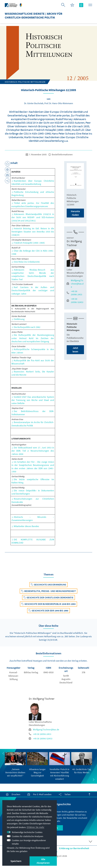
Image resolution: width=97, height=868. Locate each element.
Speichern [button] (16, 861)
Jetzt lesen (75, 350)
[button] (3, 753)
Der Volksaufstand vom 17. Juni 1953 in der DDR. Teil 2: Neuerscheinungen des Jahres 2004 (33, 451)
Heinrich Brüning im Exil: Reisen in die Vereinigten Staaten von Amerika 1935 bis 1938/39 (33, 232)
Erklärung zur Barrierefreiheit (74, 848)
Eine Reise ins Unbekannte (26, 262)
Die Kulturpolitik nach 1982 (26, 327)
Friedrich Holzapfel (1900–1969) (28, 243)
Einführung (18, 319)
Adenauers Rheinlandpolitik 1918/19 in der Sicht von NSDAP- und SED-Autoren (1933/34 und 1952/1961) (33, 217)
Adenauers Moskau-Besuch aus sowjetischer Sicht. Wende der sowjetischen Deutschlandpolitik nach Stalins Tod (33, 275)
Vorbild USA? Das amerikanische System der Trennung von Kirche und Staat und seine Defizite (33, 400)
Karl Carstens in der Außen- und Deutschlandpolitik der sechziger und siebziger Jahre (33, 290)
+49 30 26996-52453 (75, 300)
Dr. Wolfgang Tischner (74, 243)
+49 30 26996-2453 (74, 293)
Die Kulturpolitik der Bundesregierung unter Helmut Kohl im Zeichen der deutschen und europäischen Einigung (33, 338)
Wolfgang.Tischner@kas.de (75, 284)
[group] (15, 765)
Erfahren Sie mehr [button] (35, 827)
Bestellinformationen (60, 154)
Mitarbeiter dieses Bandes (25, 526)
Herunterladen (75, 213)
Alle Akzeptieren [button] (43, 861)
